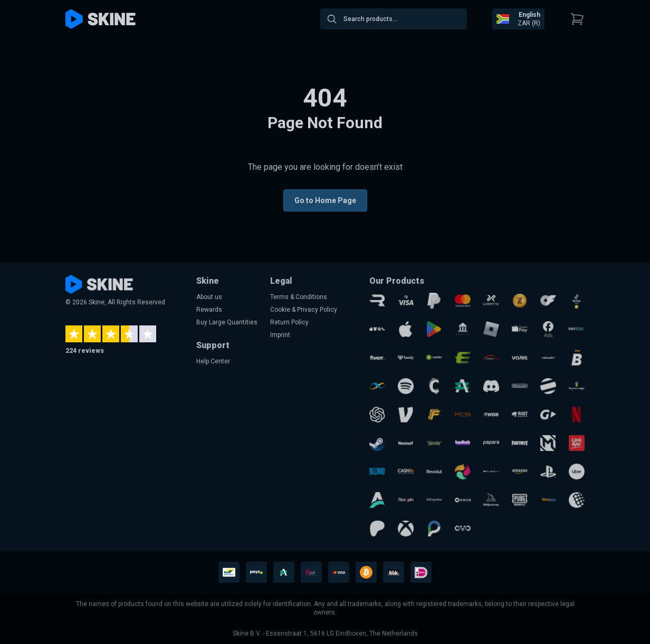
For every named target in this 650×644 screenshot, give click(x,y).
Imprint (280, 335)
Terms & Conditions (299, 297)
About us (209, 297)
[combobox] (394, 19)
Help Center (213, 361)
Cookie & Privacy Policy (304, 310)
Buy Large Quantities (227, 322)
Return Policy (289, 322)
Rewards (209, 310)
